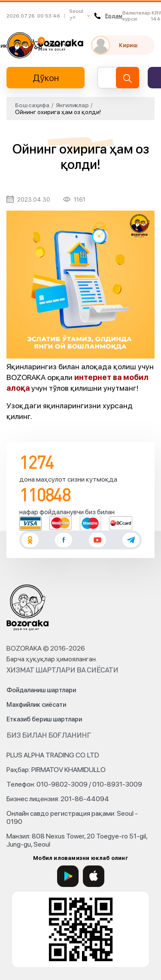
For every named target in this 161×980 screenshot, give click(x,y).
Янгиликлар (72, 105)
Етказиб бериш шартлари (44, 719)
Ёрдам (108, 16)
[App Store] (94, 876)
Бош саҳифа (32, 105)
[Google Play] (68, 876)
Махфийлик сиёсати (36, 705)
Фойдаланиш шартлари (41, 690)
